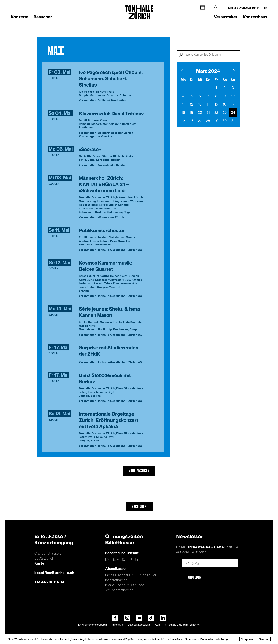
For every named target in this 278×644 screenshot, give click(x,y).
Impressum (117, 625)
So (233, 80)
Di (192, 80)
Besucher (43, 17)
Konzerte (19, 17)
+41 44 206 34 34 (49, 582)
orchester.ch (101, 625)
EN (266, 7)
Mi (200, 80)
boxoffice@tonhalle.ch (54, 573)
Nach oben (139, 507)
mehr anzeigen (139, 471)
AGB (157, 625)
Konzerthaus (255, 17)
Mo (183, 80)
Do (208, 80)
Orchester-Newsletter (206, 547)
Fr (216, 80)
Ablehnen (264, 639)
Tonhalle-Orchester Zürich (244, 7)
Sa (225, 80)
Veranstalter (226, 17)
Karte (39, 563)
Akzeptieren (247, 639)
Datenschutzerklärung (139, 625)
